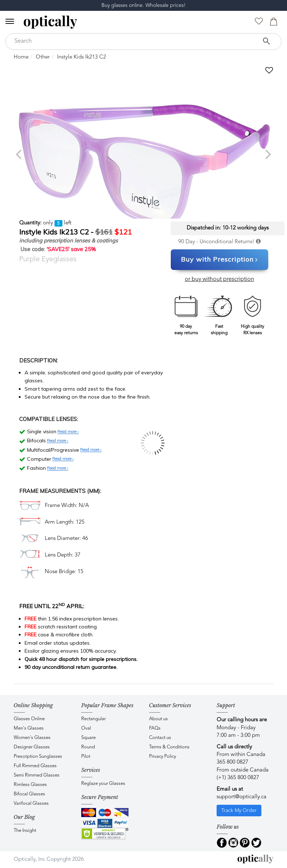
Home (21, 57)
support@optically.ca (242, 797)
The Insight (25, 831)
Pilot (86, 757)
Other (43, 57)
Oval (86, 728)
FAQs (155, 728)
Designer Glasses (32, 747)
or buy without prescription (219, 279)
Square (88, 738)
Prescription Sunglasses (38, 757)
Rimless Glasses (30, 785)
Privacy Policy (163, 757)
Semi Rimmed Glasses (37, 775)
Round (88, 747)
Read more (68, 432)
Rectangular (94, 719)
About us (158, 719)
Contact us (160, 738)
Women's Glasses (32, 738)
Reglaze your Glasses (103, 784)
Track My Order (239, 811)
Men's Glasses (29, 728)
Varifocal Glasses (31, 803)
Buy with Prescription (219, 260)
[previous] (20, 154)
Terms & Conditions (169, 747)
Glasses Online (29, 719)
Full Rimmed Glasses (35, 766)
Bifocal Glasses (29, 794)
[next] (268, 154)
